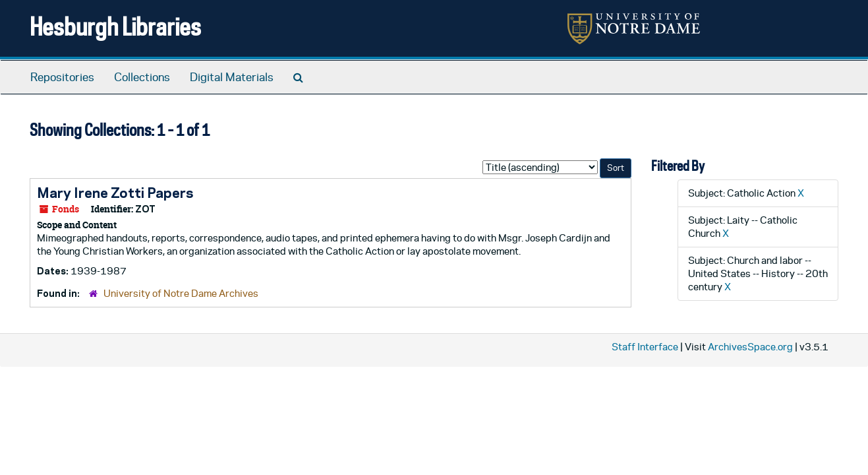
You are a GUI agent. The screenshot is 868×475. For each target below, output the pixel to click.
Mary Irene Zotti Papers (115, 193)
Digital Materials (232, 77)
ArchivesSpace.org (750, 347)
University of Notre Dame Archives (181, 293)
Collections (142, 77)
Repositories (62, 77)
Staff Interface (645, 347)
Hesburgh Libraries (115, 26)
